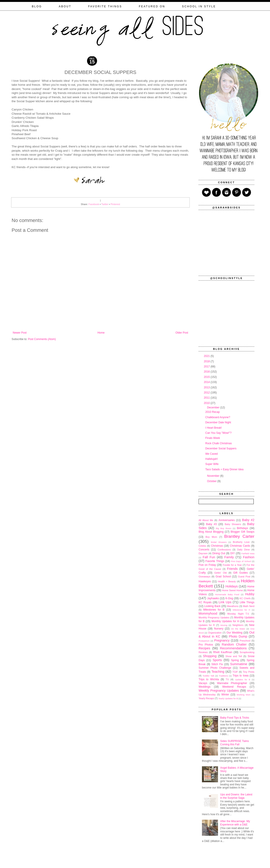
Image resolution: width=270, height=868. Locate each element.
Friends (232, 569)
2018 (207, 361)
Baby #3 (211, 524)
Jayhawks (213, 598)
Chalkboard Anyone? (218, 417)
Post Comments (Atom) (42, 339)
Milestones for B (214, 610)
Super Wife (212, 464)
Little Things (247, 602)
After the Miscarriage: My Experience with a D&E (235, 823)
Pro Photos (206, 645)
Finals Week (213, 438)
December (214, 408)
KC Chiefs (245, 598)
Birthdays (242, 528)
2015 (207, 377)
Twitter (105, 204)
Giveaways (205, 577)
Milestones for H (241, 610)
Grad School (223, 577)
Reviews (203, 652)
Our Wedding (235, 633)
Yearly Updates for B (228, 698)
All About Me (206, 520)
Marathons (233, 606)
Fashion (249, 557)
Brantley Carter (239, 536)
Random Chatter (234, 644)
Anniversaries (227, 520)
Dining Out (219, 553)
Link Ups (225, 602)
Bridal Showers (219, 542)
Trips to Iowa (240, 676)
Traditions (223, 676)
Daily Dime (244, 550)
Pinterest (115, 204)
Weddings (205, 687)
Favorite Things (215, 561)
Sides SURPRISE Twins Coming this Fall (235, 743)
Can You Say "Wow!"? (218, 433)
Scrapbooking (247, 652)
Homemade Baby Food (227, 594)
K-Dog (229, 598)
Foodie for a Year (232, 565)
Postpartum (204, 641)
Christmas (217, 546)
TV (227, 679)
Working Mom (244, 695)
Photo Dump (238, 636)
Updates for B (243, 680)
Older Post (182, 333)
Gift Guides (240, 573)
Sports (217, 660)
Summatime (239, 664)
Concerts (204, 550)
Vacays (203, 683)
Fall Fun (209, 557)
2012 (207, 393)
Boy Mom (211, 537)
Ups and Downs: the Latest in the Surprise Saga (236, 796)
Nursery (219, 629)
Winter (225, 695)
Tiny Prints (249, 672)
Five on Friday (207, 565)
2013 (207, 387)
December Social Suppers (221, 448)
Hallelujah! (212, 459)
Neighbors (238, 625)
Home (101, 333)
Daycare (203, 553)
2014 (207, 382)
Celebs (202, 546)
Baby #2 (248, 520)
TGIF (235, 672)
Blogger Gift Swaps (243, 532)
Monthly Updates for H (225, 621)
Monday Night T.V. (238, 614)
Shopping (210, 656)
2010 (207, 403)
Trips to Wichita (209, 679)
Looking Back (212, 606)
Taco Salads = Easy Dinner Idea (224, 469)
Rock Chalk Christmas (219, 443)
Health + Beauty (227, 581)
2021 (207, 356)
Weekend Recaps (234, 687)
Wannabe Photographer (232, 683)
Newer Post (20, 333)
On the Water (238, 629)
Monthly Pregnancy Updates (214, 617)
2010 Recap (213, 412)
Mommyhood (208, 613)
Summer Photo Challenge (215, 668)
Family (229, 557)
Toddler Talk (209, 676)
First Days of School (241, 561)
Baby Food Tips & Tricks (235, 718)
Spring (235, 660)
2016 (207, 372)
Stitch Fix (217, 664)
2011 (207, 398)
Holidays (232, 586)
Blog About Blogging (211, 532)
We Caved (212, 454)
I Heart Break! (214, 428)
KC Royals (205, 602)
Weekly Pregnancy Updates (219, 691)
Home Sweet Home (232, 590)
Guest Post (244, 577)
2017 (207, 367)
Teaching (218, 672)
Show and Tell (234, 656)
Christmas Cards (240, 546)
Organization (215, 633)
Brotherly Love (241, 542)
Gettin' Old (220, 573)
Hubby (250, 594)
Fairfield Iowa (248, 553)
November (214, 476)
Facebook (94, 204)
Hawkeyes (205, 581)
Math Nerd (249, 606)
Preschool (245, 641)
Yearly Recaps (206, 698)
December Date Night (218, 422)
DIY (233, 553)
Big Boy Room (223, 528)
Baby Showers (233, 524)
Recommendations (233, 648)
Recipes (204, 648)
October (212, 481)
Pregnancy (222, 640)
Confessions (224, 550)
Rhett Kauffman (223, 652)
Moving (224, 625)
